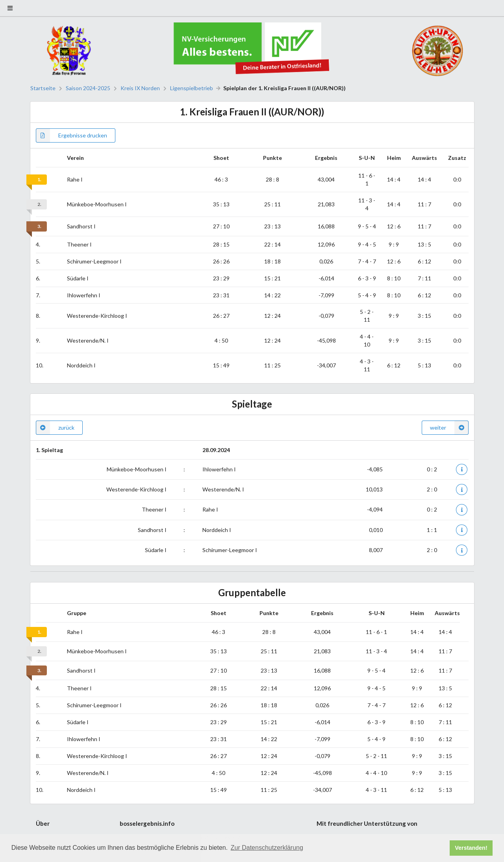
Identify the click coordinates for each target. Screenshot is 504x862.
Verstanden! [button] (471, 848)
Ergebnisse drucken (71, 135)
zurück (55, 428)
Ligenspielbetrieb (192, 88)
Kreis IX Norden (140, 88)
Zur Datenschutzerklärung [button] (267, 848)
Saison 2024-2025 (88, 88)
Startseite (43, 88)
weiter (449, 428)
